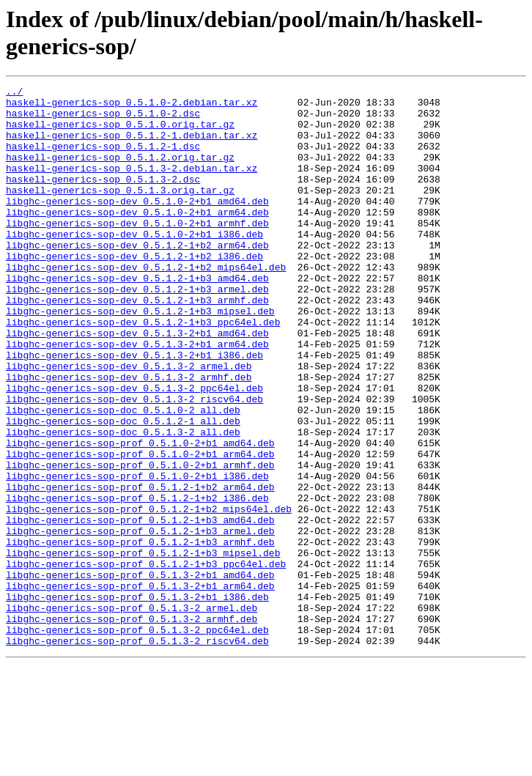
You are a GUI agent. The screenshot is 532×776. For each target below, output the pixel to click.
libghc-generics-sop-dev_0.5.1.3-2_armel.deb (129, 423)
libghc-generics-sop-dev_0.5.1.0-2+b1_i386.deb (134, 265)
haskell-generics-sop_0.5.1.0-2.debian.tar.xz (132, 106)
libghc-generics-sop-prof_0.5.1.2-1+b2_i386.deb (137, 581)
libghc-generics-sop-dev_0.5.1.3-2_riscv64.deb (134, 462)
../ (14, 93)
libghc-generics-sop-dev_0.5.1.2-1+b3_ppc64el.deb (143, 370)
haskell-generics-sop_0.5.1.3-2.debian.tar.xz (132, 185)
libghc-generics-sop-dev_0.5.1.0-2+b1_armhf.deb (137, 251)
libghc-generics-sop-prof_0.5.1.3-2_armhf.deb (132, 726)
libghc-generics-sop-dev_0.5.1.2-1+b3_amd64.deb (137, 317)
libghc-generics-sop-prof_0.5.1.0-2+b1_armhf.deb (140, 542)
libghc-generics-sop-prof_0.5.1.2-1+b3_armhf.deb (140, 634)
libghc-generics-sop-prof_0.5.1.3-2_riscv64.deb (137, 753)
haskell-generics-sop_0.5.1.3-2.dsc (103, 199)
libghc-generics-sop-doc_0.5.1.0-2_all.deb (123, 476)
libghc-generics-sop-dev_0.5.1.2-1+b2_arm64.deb (137, 278)
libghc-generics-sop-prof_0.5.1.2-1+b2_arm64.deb (140, 568)
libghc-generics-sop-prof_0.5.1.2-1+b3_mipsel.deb (143, 647)
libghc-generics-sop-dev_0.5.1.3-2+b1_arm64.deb (137, 396)
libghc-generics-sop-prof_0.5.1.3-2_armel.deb (132, 713)
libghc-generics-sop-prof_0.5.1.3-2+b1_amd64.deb (140, 673)
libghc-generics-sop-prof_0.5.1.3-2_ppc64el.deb (137, 739)
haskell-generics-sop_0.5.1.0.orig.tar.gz (120, 133)
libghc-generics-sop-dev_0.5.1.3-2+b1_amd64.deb (137, 383)
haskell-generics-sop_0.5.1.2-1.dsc (103, 159)
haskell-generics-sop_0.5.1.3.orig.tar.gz (120, 212)
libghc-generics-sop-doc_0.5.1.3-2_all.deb (123, 502)
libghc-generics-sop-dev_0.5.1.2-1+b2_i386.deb (134, 291)
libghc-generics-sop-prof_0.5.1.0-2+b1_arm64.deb (140, 528)
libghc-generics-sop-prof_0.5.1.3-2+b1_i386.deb (137, 700)
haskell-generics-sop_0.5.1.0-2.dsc (103, 119)
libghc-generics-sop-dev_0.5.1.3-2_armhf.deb (129, 436)
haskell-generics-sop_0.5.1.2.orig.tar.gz (120, 172)
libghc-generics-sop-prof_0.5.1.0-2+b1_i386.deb (137, 555)
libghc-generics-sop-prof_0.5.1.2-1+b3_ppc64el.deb (146, 660)
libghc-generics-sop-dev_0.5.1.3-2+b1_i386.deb (134, 410)
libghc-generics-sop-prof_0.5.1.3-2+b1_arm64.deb (140, 687)
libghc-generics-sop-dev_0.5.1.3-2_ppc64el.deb (134, 449)
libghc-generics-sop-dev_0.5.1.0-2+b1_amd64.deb (137, 225)
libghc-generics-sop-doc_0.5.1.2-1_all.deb (123, 489)
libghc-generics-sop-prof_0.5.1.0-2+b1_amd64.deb (140, 515)
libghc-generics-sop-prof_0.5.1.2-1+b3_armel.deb (140, 621)
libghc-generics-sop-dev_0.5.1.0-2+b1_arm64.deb (137, 238)
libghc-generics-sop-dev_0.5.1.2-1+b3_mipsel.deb (140, 357)
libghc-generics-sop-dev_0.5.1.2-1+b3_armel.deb (137, 330)
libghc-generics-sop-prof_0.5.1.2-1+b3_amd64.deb (140, 607)
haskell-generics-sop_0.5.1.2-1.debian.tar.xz (132, 146)
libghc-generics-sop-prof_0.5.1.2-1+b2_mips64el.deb (149, 594)
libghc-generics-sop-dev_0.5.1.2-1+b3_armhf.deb (137, 344)
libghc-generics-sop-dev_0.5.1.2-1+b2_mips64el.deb (146, 304)
